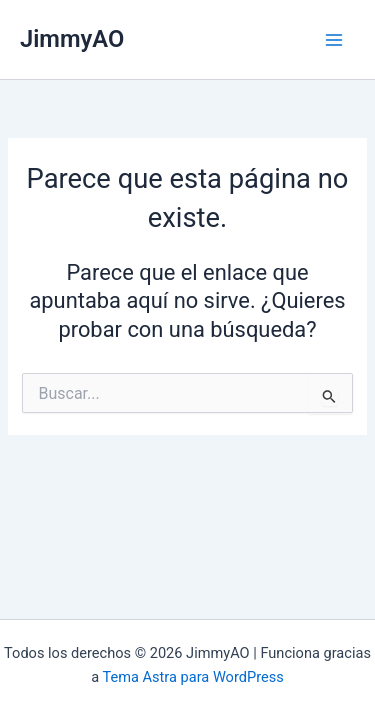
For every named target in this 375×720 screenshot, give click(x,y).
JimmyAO (72, 39)
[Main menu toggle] (334, 40)
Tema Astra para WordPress (193, 677)
